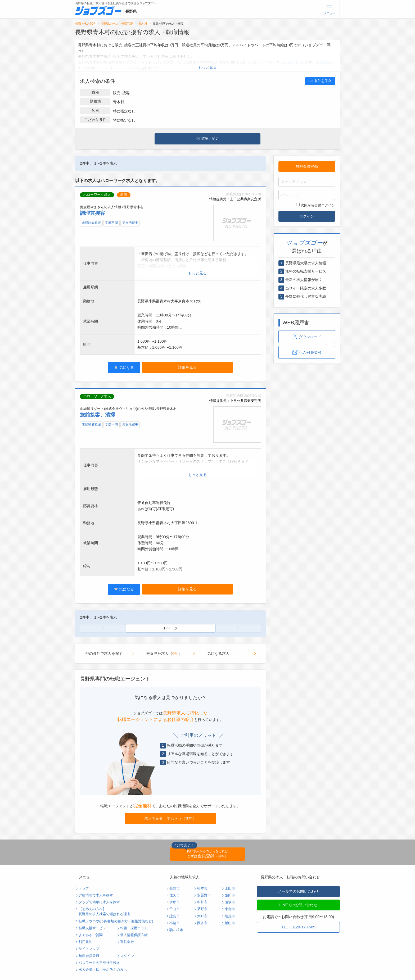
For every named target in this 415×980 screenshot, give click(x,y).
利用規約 (85, 942)
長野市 (175, 888)
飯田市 (230, 895)
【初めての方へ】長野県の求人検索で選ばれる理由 (104, 912)
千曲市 (175, 909)
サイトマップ (89, 949)
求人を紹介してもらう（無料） (170, 818)
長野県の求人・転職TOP (117, 24)
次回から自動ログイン (316, 205)
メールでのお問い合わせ (298, 891)
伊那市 (175, 902)
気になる (124, 367)
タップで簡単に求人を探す (99, 902)
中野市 (202, 902)
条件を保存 (320, 81)
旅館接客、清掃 (98, 415)
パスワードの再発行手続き (99, 963)
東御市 (230, 909)
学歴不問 (111, 223)
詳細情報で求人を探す (96, 895)
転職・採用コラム (134, 928)
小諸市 (175, 923)
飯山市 (230, 923)
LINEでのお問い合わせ (298, 905)
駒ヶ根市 (176, 930)
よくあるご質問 (91, 935)
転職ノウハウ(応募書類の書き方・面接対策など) (116, 921)
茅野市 (202, 909)
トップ (84, 888)
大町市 (202, 916)
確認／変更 (207, 139)
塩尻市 (230, 916)
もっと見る (207, 67)
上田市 (230, 888)
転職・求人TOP (85, 24)
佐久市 (175, 895)
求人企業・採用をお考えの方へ (103, 970)
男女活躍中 (130, 223)
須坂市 (230, 902)
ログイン (307, 216)
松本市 (202, 888)
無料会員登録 (307, 166)
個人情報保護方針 (134, 935)
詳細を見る (187, 367)
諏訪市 (175, 916)
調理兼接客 (93, 213)
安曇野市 (204, 895)
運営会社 (127, 942)
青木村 (143, 24)
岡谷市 (202, 923)
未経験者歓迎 (91, 223)
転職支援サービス (92, 928)
